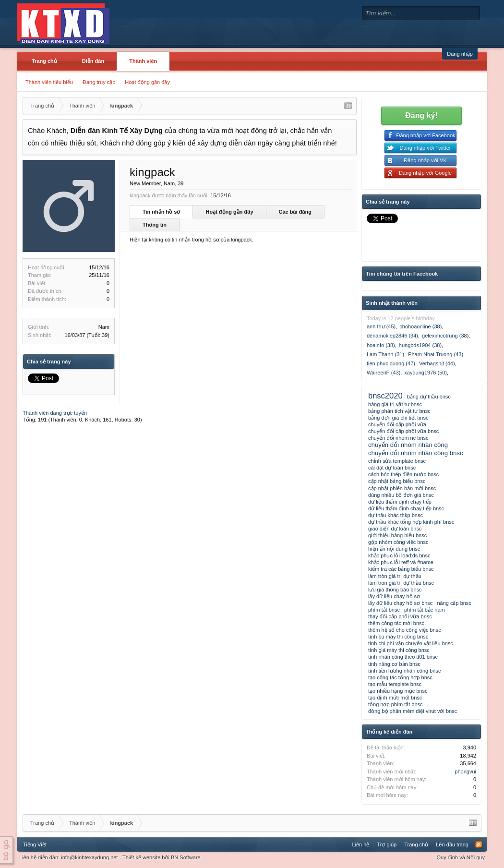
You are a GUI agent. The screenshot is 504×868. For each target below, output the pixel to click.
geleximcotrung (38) (445, 336)
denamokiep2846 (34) (392, 336)
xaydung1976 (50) (426, 373)
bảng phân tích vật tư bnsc (399, 411)
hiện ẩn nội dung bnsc (394, 549)
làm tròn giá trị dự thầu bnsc (401, 583)
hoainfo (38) (381, 345)
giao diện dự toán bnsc (395, 529)
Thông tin (155, 225)
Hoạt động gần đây (147, 82)
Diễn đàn (93, 61)
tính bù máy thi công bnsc (398, 637)
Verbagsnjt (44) (437, 363)
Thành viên (143, 61)
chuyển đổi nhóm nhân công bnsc (416, 453)
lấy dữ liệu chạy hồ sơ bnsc (400, 603)
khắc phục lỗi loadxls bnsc (399, 555)
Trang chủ (44, 61)
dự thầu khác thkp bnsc (396, 515)
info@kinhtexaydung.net (89, 857)
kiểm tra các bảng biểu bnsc (401, 569)
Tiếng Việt (35, 844)
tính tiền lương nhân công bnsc (404, 671)
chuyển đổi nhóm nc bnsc (398, 438)
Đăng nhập (460, 54)
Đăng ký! (421, 115)
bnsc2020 (385, 396)
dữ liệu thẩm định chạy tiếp (400, 502)
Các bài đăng (295, 212)
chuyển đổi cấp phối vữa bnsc (403, 431)
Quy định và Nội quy (461, 857)
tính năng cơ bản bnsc (394, 664)
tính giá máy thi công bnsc (399, 650)
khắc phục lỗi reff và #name (401, 562)
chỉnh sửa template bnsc (397, 461)
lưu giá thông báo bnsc (395, 590)
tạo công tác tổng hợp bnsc (400, 677)
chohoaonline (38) (420, 326)
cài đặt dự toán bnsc (392, 468)
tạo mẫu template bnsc (395, 684)
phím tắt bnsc (384, 610)
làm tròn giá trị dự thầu (395, 576)
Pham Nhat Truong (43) (436, 354)
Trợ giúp (387, 844)
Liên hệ (360, 844)
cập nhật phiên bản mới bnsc (402, 488)
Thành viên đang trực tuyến (55, 413)
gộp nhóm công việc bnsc (398, 542)
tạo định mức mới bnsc (395, 698)
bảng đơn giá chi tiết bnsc (398, 418)
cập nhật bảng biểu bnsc (397, 481)
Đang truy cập (99, 82)
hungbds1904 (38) (420, 345)
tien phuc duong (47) (391, 363)
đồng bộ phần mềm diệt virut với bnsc (413, 711)
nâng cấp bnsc (454, 603)
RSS (479, 844)
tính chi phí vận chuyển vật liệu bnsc (411, 643)
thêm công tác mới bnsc (396, 623)
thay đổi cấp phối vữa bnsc (400, 616)
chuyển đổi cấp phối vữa (397, 424)
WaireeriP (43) (384, 373)
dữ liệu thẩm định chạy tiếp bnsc (406, 508)
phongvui (465, 772)
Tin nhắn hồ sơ (161, 212)
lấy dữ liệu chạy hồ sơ (394, 596)
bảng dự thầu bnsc (429, 397)
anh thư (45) (381, 326)
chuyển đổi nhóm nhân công (408, 445)
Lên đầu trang (452, 844)
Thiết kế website (141, 857)
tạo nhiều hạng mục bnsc (398, 691)
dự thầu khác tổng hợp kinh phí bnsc (411, 522)
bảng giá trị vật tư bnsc (395, 404)
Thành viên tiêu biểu (49, 82)
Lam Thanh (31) (385, 354)
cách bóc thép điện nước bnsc (403, 474)
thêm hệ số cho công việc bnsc (405, 630)
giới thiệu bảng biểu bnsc (397, 535)
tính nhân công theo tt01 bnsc (403, 657)
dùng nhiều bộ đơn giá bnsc (401, 495)
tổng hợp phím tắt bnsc (396, 704)
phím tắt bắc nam (425, 610)
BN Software (186, 857)
